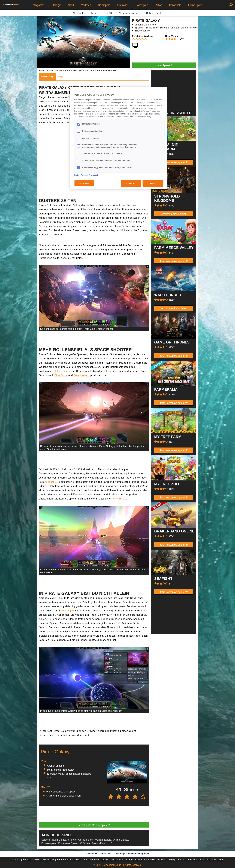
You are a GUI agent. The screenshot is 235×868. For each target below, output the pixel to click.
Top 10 (108, 13)
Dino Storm (61, 375)
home (41, 70)
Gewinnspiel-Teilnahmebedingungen (132, 854)
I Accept (153, 183)
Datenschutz (91, 854)
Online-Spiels (62, 371)
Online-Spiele (195, 5)
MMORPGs (119, 499)
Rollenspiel (68, 611)
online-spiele (62, 70)
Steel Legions (82, 375)
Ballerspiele (104, 5)
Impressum (106, 854)
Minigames (39, 5)
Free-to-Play (98, 843)
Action (159, 5)
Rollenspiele (142, 5)
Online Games (120, 840)
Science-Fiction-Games (54, 840)
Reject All (131, 183)
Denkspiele (175, 5)
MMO (109, 843)
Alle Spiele (79, 13)
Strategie (56, 5)
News (94, 13)
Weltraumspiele (103, 840)
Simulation (123, 5)
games (50, 70)
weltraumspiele (93, 70)
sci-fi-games (77, 70)
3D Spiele (84, 843)
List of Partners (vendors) (86, 175)
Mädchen (86, 5)
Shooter (72, 840)
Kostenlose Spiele (68, 843)
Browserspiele (49, 843)
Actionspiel (51, 482)
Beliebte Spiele (154, 13)
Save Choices (84, 183)
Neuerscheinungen (129, 13)
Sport (71, 5)
